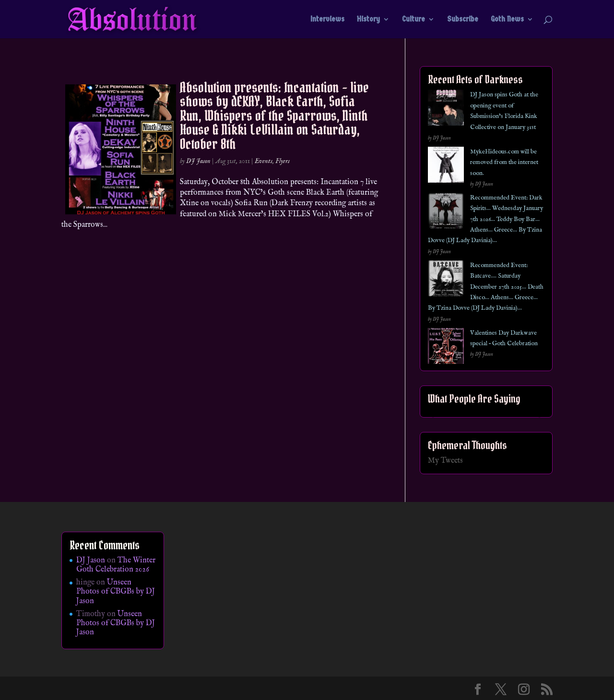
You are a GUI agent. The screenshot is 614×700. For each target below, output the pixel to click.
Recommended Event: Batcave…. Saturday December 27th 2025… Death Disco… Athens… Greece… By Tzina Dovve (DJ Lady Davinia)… (486, 287)
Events (264, 161)
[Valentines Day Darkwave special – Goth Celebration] (446, 348)
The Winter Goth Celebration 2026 (116, 565)
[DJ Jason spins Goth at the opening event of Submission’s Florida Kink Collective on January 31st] (446, 110)
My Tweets (445, 461)
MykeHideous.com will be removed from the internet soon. (504, 163)
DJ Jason (198, 161)
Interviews (327, 20)
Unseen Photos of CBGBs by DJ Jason (116, 592)
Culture (413, 20)
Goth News (507, 20)
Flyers (283, 161)
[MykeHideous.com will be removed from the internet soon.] (446, 167)
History (368, 20)
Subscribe (463, 20)
